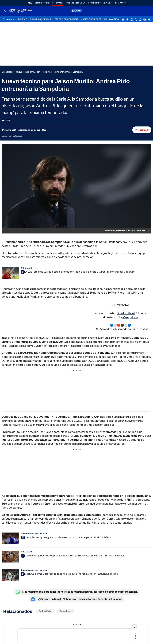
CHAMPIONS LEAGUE (41, 19)
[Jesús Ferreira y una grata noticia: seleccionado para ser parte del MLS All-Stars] (10, 534)
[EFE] (9, 120)
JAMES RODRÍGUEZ (91, 19)
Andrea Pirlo (45, 607)
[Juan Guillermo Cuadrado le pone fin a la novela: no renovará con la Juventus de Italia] (10, 571)
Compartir (142, 130)
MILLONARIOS (111, 19)
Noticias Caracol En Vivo (99, 3)
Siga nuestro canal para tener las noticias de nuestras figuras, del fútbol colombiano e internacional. (77, 588)
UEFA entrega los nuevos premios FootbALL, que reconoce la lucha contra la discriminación (75, 551)
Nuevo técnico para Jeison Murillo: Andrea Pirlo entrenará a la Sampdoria (49, 72)
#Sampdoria (113, 313)
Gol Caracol (58, 3)
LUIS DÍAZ (22, 19)
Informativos (120, 3)
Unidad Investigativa (76, 3)
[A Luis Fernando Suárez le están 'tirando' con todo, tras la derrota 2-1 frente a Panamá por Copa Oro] (10, 273)
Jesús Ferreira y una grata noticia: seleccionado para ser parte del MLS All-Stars (68, 533)
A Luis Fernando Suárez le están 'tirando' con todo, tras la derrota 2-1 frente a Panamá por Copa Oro (80, 272)
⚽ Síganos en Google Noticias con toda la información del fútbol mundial (76, 595)
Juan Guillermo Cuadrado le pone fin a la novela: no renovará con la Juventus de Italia (72, 570)
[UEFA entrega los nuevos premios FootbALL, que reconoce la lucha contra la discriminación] (10, 553)
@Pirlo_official (64, 313)
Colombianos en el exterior (34, 529)
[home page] (30, 3)
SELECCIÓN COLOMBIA (66, 19)
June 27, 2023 (97, 325)
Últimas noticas (42, 3)
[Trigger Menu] (4, 11)
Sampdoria (65, 607)
